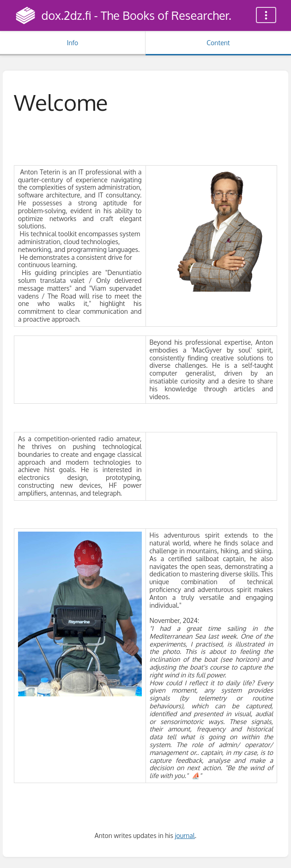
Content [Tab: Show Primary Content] (218, 43)
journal (185, 835)
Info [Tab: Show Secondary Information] (73, 43)
